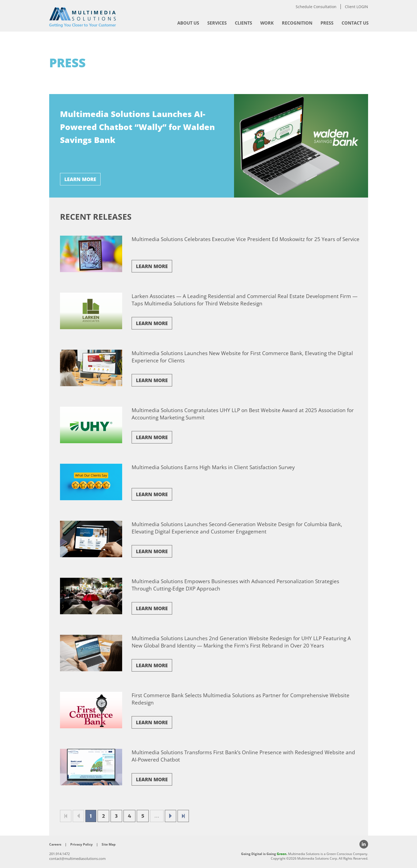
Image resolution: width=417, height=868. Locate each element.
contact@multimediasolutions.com (77, 859)
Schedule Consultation (316, 7)
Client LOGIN (356, 7)
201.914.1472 (59, 854)
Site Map (109, 844)
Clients (243, 23)
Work (267, 23)
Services (217, 23)
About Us (188, 23)
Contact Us (355, 23)
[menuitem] (188, 23)
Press (327, 23)
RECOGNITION (297, 23)
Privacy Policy (81, 844)
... (157, 816)
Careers (55, 844)
